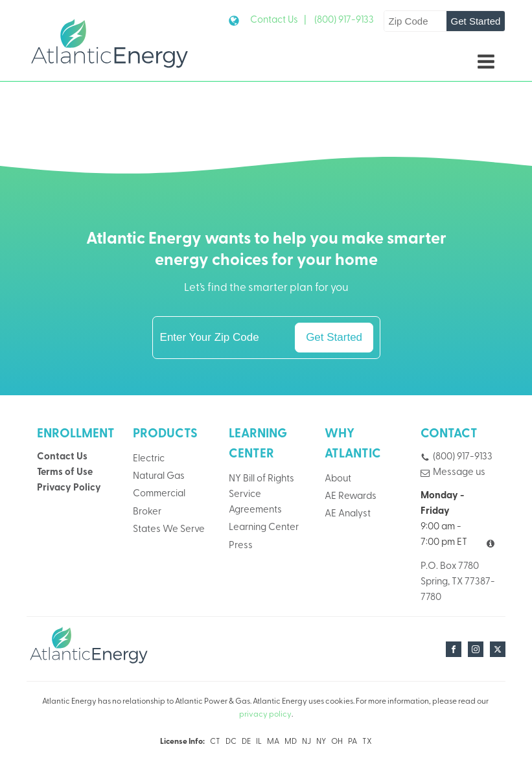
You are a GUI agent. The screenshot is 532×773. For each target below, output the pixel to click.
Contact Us (62, 457)
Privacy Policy (69, 488)
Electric (149, 459)
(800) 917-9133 (344, 20)
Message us (459, 473)
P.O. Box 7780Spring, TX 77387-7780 (458, 582)
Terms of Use (65, 473)
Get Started (476, 21)
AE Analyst (348, 514)
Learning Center (264, 528)
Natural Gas (159, 477)
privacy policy (265, 715)
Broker (147, 512)
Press (241, 546)
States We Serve (169, 530)
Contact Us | (278, 20)
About (338, 479)
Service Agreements (255, 502)
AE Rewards (351, 497)
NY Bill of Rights (261, 479)
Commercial (159, 494)
